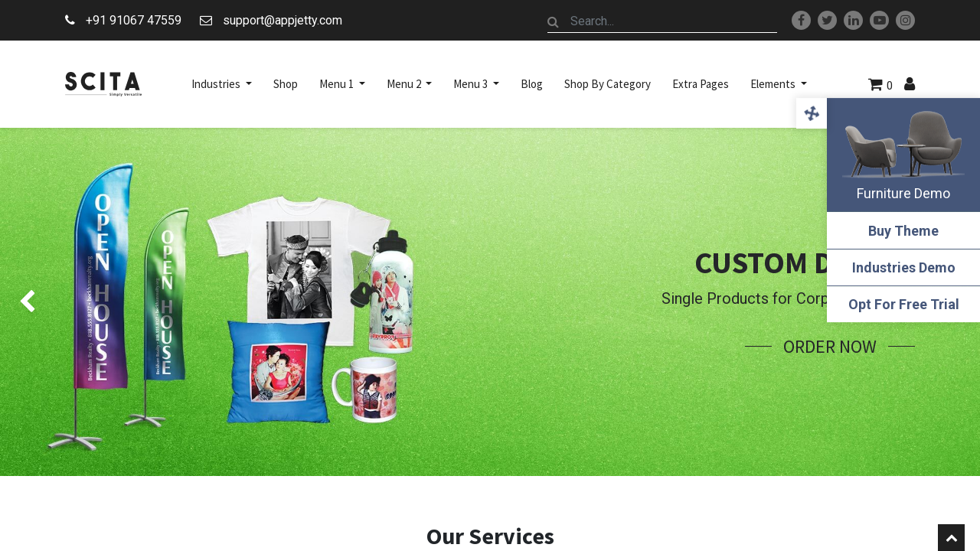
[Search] (554, 21)
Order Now (830, 346)
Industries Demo (904, 267)
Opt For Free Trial (904, 304)
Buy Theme (903, 231)
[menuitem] (286, 84)
